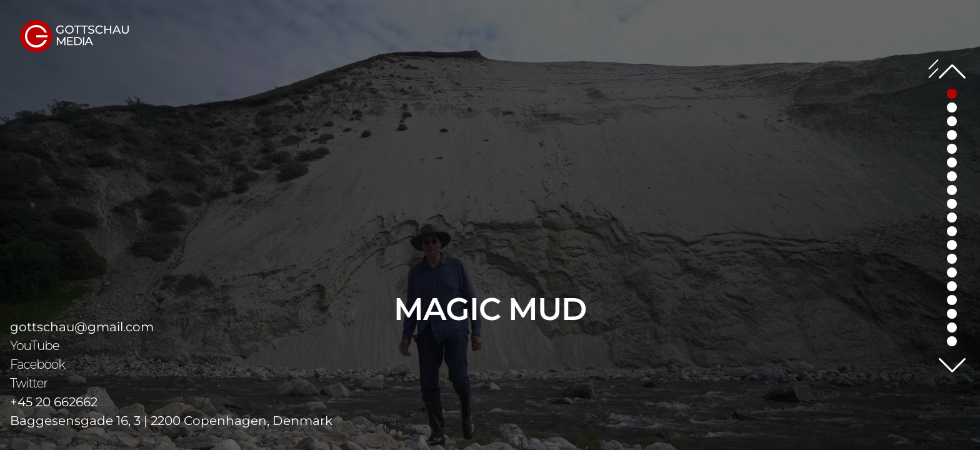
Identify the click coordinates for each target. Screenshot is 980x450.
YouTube (34, 346)
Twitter (29, 383)
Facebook (37, 364)
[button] (952, 107)
